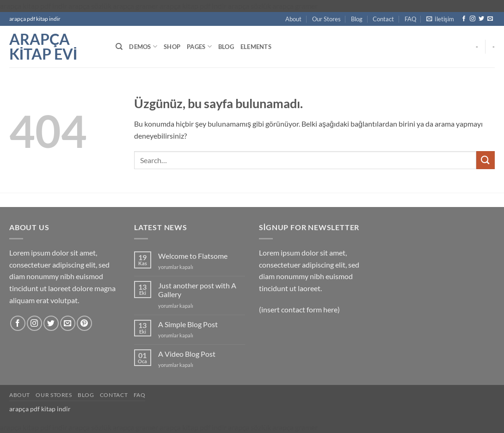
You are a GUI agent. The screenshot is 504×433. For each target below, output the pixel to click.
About (293, 19)
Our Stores (326, 19)
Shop (172, 47)
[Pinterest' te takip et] (84, 323)
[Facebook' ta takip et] (464, 19)
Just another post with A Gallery (197, 290)
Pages (199, 46)
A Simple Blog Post (188, 324)
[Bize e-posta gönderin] (490, 19)
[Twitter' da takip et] (481, 19)
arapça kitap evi (43, 47)
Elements (256, 47)
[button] (440, 19)
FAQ (410, 19)
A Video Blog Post (187, 354)
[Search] (119, 47)
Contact (383, 19)
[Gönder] (486, 160)
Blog (357, 19)
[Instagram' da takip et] (473, 19)
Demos (143, 46)
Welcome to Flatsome (193, 256)
